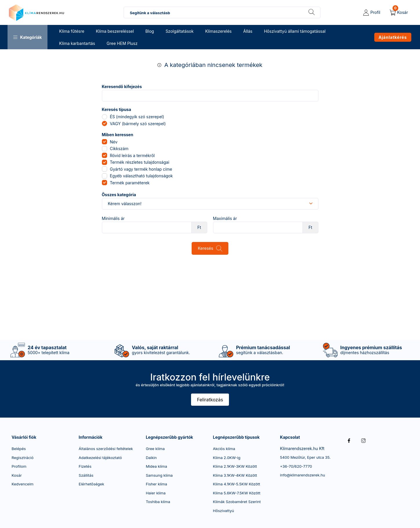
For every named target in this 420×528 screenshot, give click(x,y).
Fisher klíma (157, 484)
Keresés (205, 248)
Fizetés (85, 466)
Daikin (151, 458)
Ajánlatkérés (393, 37)
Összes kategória (119, 195)
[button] (28, 37)
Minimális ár (113, 219)
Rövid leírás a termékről (132, 155)
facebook (349, 441)
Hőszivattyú (223, 511)
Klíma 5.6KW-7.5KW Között (236, 493)
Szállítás (86, 475)
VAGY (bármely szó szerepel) (138, 124)
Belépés (19, 449)
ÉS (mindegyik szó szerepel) (137, 117)
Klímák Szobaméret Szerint (237, 502)
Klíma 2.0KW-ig (226, 458)
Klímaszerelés (219, 31)
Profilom (19, 466)
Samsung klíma (159, 475)
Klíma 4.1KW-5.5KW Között (236, 484)
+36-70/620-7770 (296, 466)
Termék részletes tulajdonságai (140, 162)
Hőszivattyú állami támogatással (295, 31)
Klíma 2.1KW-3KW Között (235, 466)
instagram (363, 441)
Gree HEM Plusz (122, 43)
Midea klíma (157, 466)
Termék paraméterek (130, 183)
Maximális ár (225, 219)
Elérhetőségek (91, 484)
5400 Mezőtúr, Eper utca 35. (305, 457)
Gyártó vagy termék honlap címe (141, 169)
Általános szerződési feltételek (106, 449)
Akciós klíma (224, 449)
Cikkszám (119, 149)
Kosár (17, 475)
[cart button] (399, 13)
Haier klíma (156, 493)
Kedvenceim (23, 484)
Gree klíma (155, 449)
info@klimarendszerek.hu (302, 475)
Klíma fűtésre (72, 31)
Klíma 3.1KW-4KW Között (235, 475)
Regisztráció (23, 458)
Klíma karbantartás (77, 43)
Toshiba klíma (158, 502)
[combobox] (222, 12)
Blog (150, 31)
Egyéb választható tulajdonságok (141, 176)
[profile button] (372, 13)
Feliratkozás (210, 400)
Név (114, 142)
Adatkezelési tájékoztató (100, 458)
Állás (248, 31)
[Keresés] (312, 12)
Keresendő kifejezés (122, 87)
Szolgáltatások (180, 31)
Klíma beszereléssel (115, 31)
